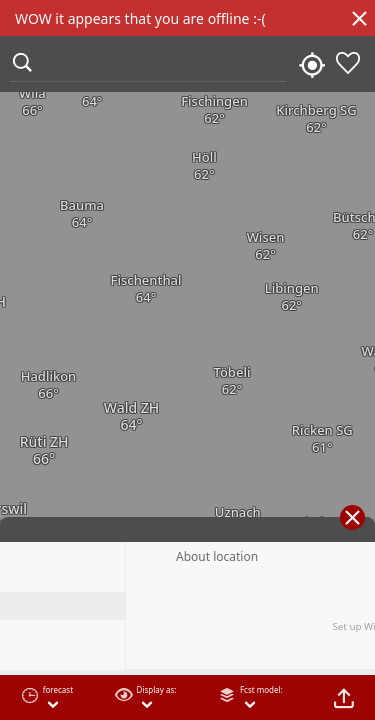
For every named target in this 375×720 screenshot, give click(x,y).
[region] (187, 360)
